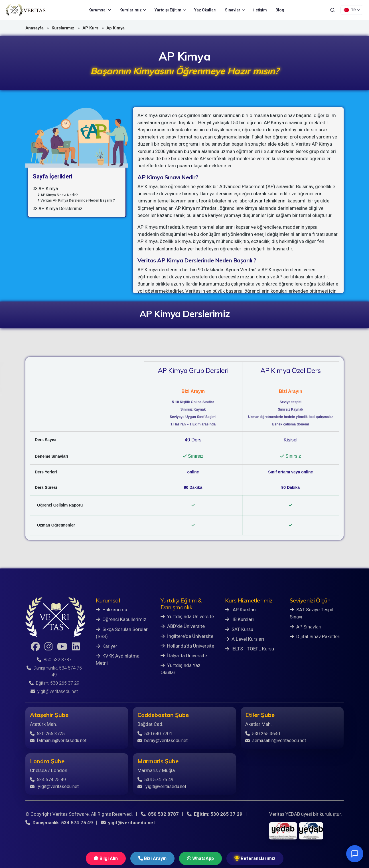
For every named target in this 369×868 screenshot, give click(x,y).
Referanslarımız (255, 858)
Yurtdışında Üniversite (187, 616)
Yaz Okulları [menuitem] (205, 10)
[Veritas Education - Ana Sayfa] (26, 10)
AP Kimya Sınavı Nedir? (57, 195)
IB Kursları (239, 619)
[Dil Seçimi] (352, 10)
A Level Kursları (245, 639)
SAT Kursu (239, 629)
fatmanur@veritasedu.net (58, 741)
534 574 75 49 (48, 780)
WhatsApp (200, 858)
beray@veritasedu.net (163, 741)
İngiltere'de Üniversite (187, 636)
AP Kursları (240, 610)
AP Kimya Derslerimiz (58, 209)
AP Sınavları (306, 627)
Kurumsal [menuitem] (100, 10)
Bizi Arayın (152, 858)
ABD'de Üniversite (183, 626)
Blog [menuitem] (280, 10)
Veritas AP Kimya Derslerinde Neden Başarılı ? (76, 200)
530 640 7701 (155, 734)
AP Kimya (45, 189)
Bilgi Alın (106, 858)
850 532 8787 (54, 660)
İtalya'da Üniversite (184, 656)
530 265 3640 (263, 734)
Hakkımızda (111, 610)
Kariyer (107, 646)
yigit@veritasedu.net (54, 691)
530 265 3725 (47, 734)
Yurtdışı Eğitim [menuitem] (170, 10)
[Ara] (332, 10)
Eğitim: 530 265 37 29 (54, 683)
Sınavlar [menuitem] (235, 10)
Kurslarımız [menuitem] (133, 10)
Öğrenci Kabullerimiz (121, 619)
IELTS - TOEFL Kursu (250, 649)
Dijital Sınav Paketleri (315, 636)
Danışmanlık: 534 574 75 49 (59, 823)
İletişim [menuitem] (260, 10)
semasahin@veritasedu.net (276, 741)
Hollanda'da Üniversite (187, 646)
